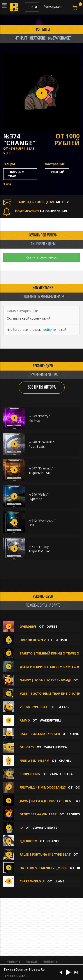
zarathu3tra (56, 747)
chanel (65, 761)
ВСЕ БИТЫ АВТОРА (42, 387)
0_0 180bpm (29, 841)
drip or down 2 (33, 640)
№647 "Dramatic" (41, 468)
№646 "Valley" (38, 494)
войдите (50, 330)
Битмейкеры (50, 962)
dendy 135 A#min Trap (38, 814)
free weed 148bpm (34, 761)
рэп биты (43, 30)
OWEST (52, 626)
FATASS (63, 707)
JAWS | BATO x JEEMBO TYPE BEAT (46, 801)
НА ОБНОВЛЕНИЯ (35, 211)
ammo (25, 720)
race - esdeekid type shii (40, 734)
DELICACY (27, 747)
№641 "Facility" (39, 547)
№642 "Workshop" (42, 521)
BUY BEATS (32, 962)
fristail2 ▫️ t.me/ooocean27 (43, 787)
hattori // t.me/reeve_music (43, 868)
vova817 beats (45, 828)
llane (59, 881)
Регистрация (53, 6)
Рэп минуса (14, 962)
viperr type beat (34, 707)
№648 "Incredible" (41, 442)
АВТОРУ (36, 202)
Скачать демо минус (41, 257)
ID (21, 828)
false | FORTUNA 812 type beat (45, 854)
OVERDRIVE (28, 626)
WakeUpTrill (51, 720)
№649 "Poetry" (39, 416)
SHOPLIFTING (30, 774)
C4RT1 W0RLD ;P (32, 881)
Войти (32, 7)
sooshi (61, 640)
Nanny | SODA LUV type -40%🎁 (45, 680)
